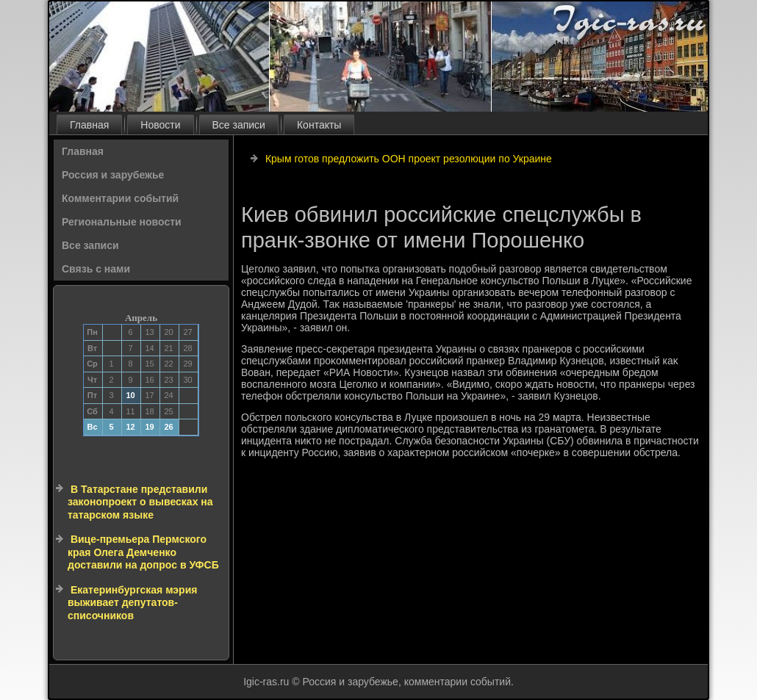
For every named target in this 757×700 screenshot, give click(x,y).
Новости (160, 125)
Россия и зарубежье (113, 175)
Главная (89, 125)
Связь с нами (96, 269)
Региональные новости (122, 222)
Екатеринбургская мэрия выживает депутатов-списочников (132, 603)
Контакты (319, 125)
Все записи (239, 125)
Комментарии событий (120, 198)
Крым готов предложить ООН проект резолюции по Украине (409, 159)
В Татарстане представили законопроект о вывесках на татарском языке (140, 502)
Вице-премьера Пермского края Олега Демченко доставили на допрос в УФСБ (143, 552)
